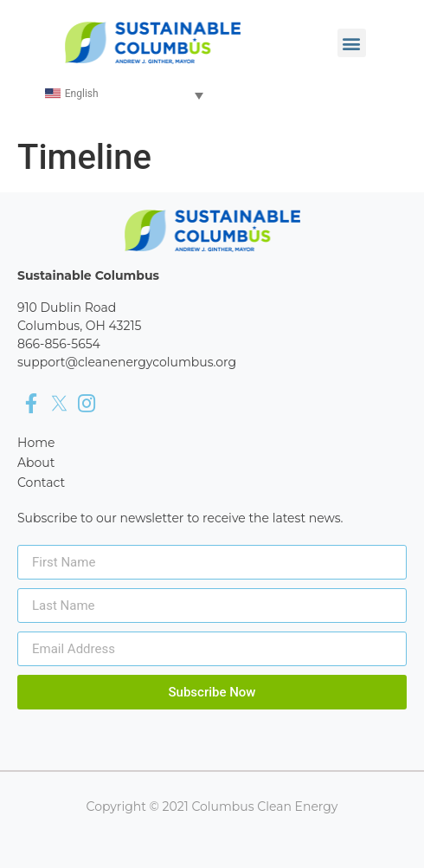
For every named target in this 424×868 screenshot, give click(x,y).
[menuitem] (125, 95)
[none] (125, 95)
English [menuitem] (82, 94)
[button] (352, 43)
